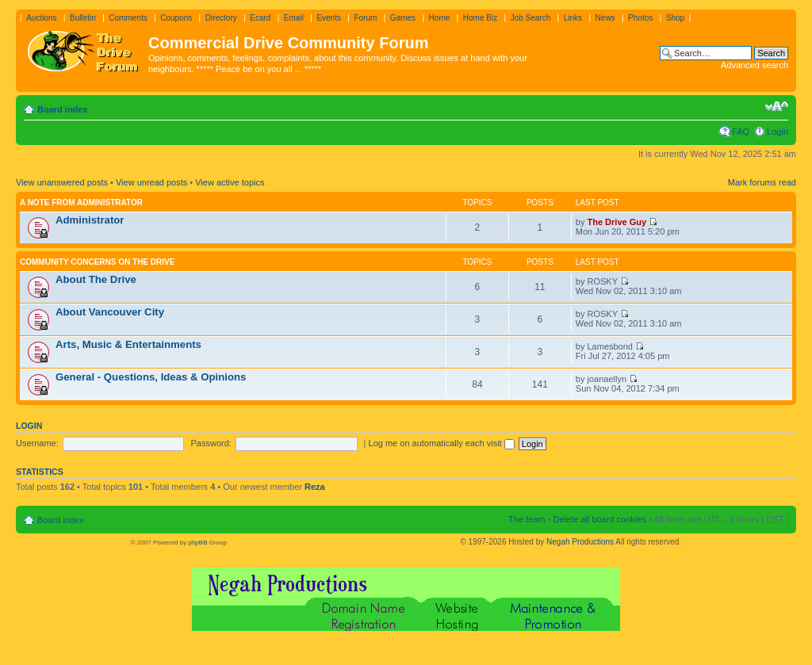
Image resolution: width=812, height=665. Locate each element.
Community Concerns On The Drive (97, 262)
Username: (37, 443)
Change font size (777, 106)
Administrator (90, 220)
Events (329, 18)
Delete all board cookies (599, 519)
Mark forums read (762, 182)
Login (778, 132)
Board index (63, 109)
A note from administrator (81, 203)
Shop (675, 18)
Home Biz (480, 18)
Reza (315, 487)
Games (403, 18)
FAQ (741, 132)
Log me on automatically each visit (442, 443)
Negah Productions (580, 542)
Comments (128, 18)
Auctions (41, 18)
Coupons (176, 18)
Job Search (531, 18)
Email (294, 18)
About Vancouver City (110, 312)
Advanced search (755, 65)
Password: (211, 443)
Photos (640, 18)
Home (440, 18)
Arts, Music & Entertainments (128, 344)
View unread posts (151, 182)
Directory (221, 18)
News (605, 18)
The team (527, 519)
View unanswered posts (62, 182)
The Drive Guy (617, 222)
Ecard (260, 18)
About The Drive (96, 279)
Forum (365, 18)
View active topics (230, 182)
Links (573, 18)
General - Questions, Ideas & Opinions (151, 377)
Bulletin (83, 18)
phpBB (197, 543)
